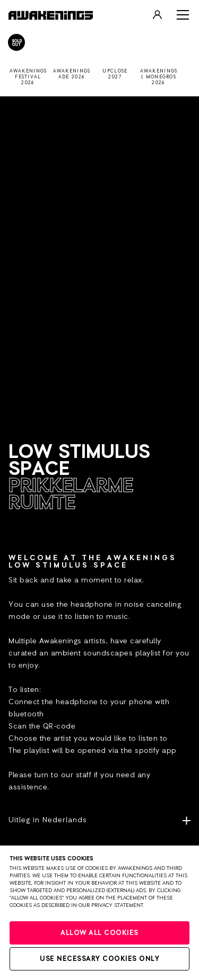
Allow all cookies (99, 933)
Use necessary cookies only (99, 959)
